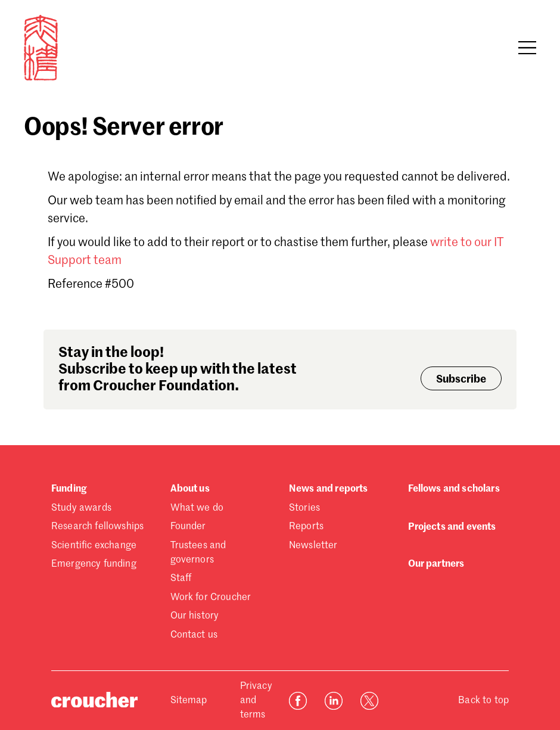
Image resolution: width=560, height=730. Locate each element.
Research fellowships (97, 527)
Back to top (483, 701)
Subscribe (461, 380)
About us (190, 489)
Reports (306, 527)
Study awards (81, 508)
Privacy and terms (256, 701)
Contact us (194, 635)
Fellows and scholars (454, 489)
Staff (181, 579)
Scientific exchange (94, 546)
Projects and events (452, 527)
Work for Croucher (211, 598)
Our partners (436, 564)
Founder (188, 527)
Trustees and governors (198, 553)
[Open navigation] (527, 48)
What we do (197, 508)
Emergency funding (94, 564)
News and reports (329, 489)
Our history (195, 616)
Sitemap (189, 701)
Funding (69, 489)
